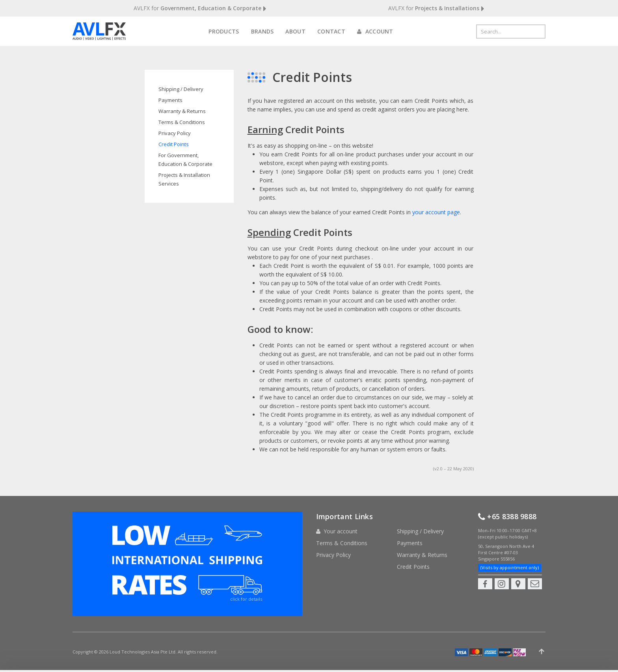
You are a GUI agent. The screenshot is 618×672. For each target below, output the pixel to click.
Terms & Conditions (182, 122)
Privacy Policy (175, 133)
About (295, 31)
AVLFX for (200, 8)
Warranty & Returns (182, 111)
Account (375, 31)
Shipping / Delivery (181, 89)
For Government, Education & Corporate (185, 160)
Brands (262, 31)
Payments (170, 100)
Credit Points (174, 144)
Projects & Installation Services (184, 179)
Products (224, 31)
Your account (341, 531)
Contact (331, 31)
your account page (436, 212)
